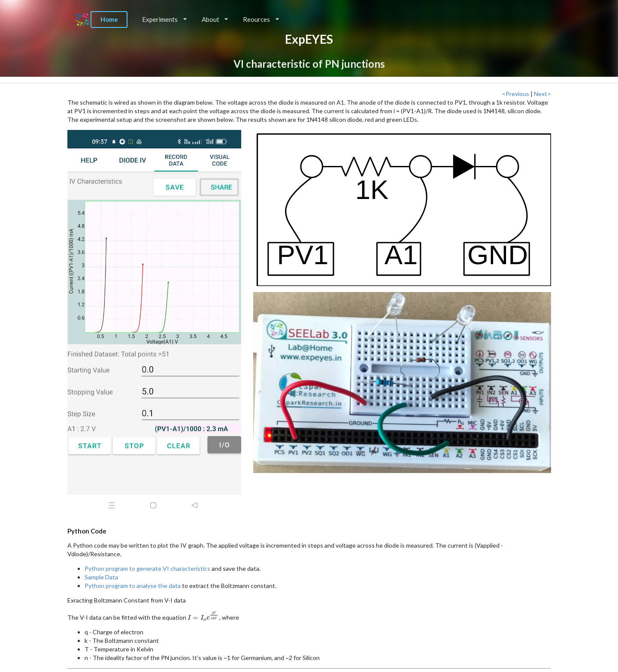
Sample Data (101, 577)
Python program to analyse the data (133, 586)
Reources (261, 19)
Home (109, 19)
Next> (542, 94)
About (215, 19)
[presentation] (203, 617)
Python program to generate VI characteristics (147, 568)
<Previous (516, 94)
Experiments (164, 19)
